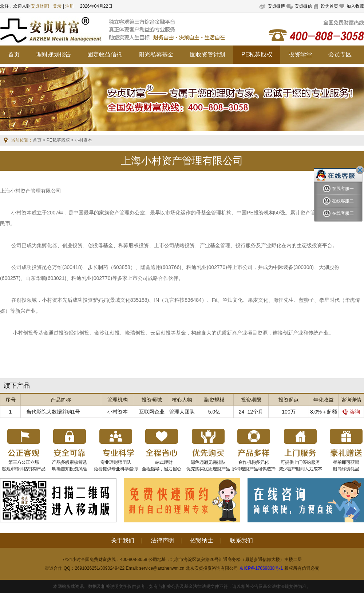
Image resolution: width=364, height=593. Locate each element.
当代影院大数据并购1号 (53, 412)
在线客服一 (338, 189)
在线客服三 (338, 214)
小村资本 (118, 412)
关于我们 (123, 540)
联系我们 (241, 540)
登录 (57, 6)
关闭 (360, 170)
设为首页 (329, 6)
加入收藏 (355, 6)
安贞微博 (276, 6)
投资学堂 (300, 54)
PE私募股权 (257, 54)
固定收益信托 (105, 54)
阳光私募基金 (156, 54)
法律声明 (162, 540)
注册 (70, 6)
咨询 (351, 412)
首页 (14, 54)
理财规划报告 (54, 54)
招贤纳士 (202, 540)
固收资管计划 (207, 54)
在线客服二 (338, 201)
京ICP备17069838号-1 (261, 568)
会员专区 (340, 54)
